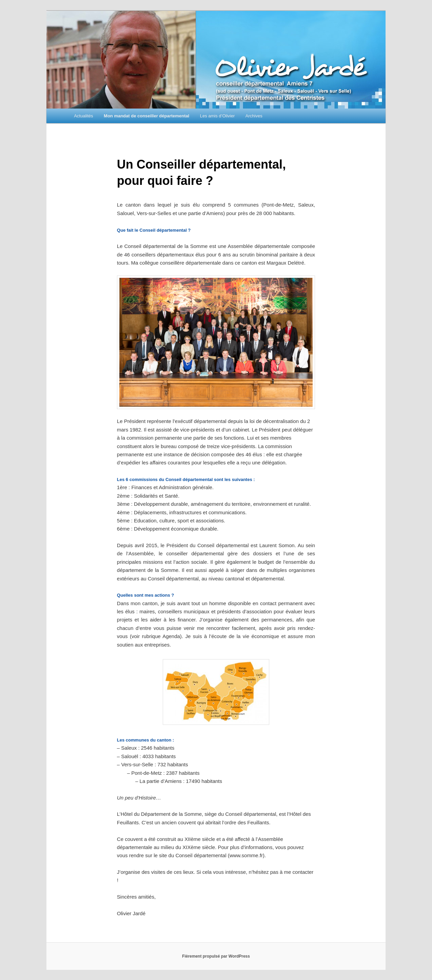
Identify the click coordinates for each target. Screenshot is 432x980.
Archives (254, 116)
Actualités (83, 116)
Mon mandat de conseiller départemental (146, 116)
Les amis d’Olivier (218, 116)
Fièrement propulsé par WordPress (216, 956)
